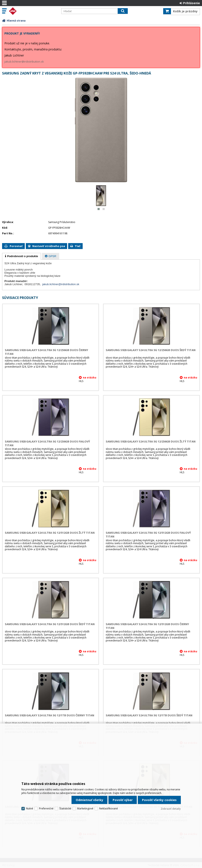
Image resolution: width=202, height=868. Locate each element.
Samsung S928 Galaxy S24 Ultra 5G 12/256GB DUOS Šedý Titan (151, 350)
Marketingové (85, 808)
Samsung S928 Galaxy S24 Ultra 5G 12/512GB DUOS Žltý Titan (50, 533)
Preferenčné (46, 808)
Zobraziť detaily (171, 809)
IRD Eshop (33, 11)
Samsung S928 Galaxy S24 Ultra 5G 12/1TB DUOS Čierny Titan (50, 715)
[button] (99, 209)
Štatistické (65, 808)
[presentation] (22, 256)
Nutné (30, 808)
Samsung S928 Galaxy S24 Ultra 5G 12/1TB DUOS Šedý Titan (149, 715)
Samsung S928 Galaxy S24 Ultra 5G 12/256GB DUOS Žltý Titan (151, 441)
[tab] (22, 256)
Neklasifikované (109, 808)
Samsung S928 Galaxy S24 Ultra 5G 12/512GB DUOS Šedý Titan (50, 624)
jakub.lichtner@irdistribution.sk (24, 62)
